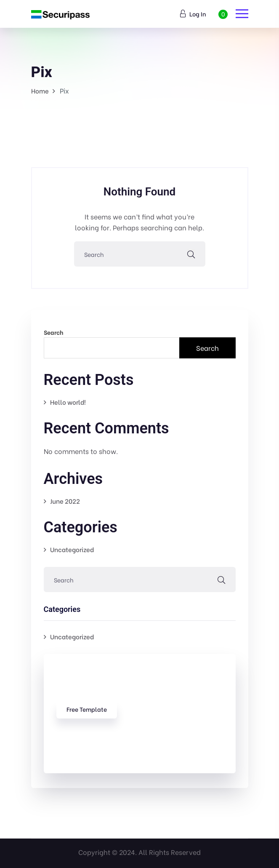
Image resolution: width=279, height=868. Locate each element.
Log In (193, 14)
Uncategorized (72, 549)
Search (53, 332)
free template (87, 709)
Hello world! (68, 402)
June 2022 (65, 501)
